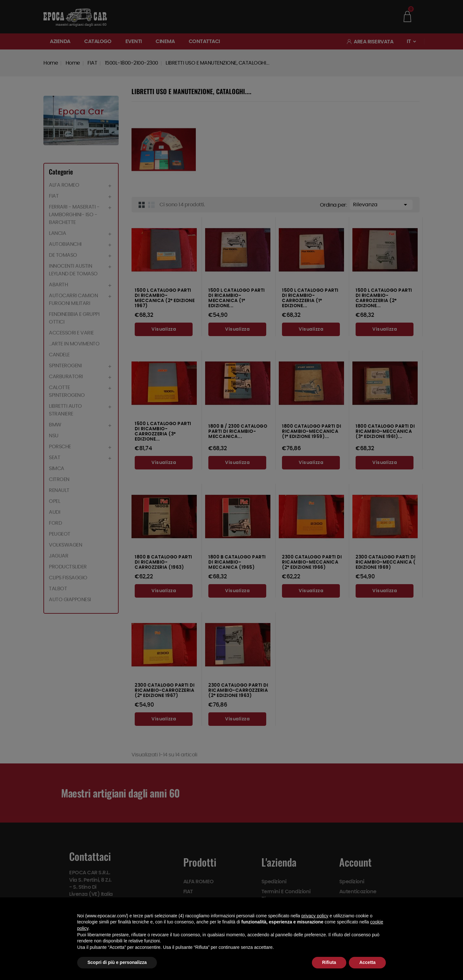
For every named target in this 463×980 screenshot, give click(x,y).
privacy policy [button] (315, 916)
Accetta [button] (367, 962)
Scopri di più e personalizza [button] (117, 962)
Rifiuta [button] (329, 962)
